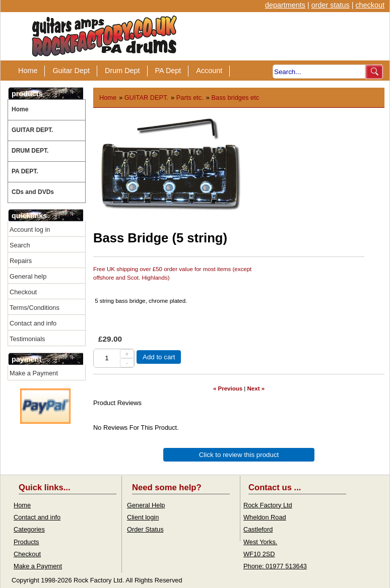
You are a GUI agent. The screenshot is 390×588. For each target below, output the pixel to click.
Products (26, 542)
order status (331, 5)
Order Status (145, 529)
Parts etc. (190, 97)
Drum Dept (122, 71)
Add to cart (159, 357)
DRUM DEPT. (30, 151)
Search (20, 245)
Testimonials (27, 339)
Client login (143, 517)
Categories (29, 529)
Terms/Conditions (35, 308)
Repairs (21, 261)
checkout (370, 5)
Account (209, 71)
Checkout (23, 292)
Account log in (30, 230)
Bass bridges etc (235, 97)
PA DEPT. (25, 171)
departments (285, 5)
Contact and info (33, 323)
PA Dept (168, 71)
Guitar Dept (71, 71)
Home (28, 71)
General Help (146, 505)
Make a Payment (34, 373)
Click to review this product (239, 455)
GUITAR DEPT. (32, 130)
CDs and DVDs (33, 192)
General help (28, 276)
